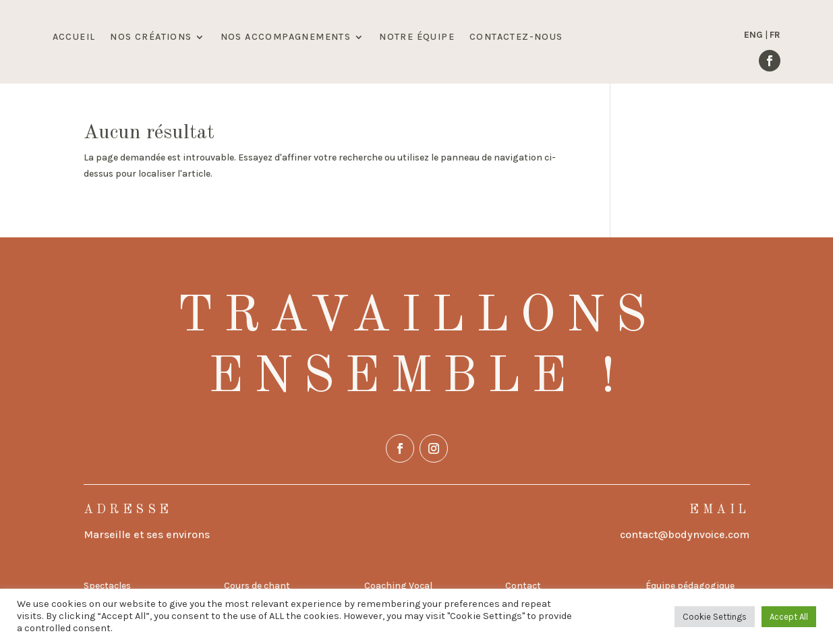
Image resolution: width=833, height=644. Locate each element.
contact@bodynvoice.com (685, 534)
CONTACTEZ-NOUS (516, 37)
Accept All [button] (789, 617)
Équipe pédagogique (690, 586)
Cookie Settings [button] (715, 617)
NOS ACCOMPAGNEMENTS (286, 37)
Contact (523, 586)
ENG (753, 35)
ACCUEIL (74, 37)
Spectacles (107, 586)
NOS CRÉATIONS (151, 37)
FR (775, 35)
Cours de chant (257, 586)
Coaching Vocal (398, 586)
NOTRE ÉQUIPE (417, 37)
